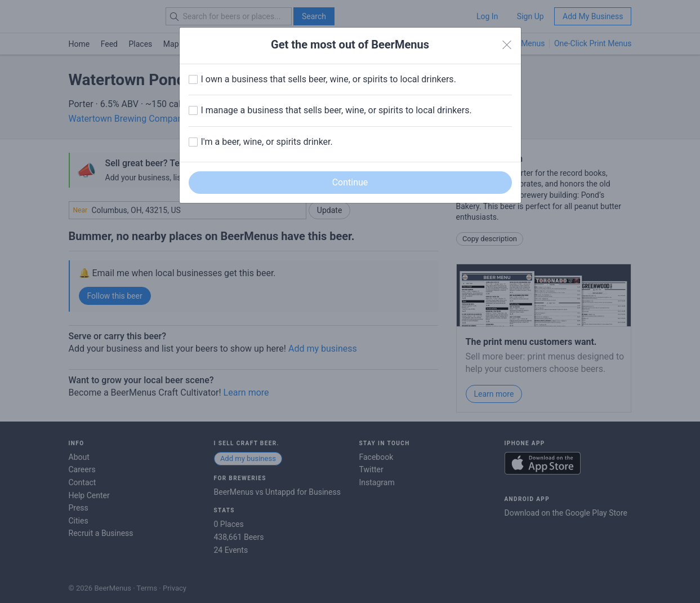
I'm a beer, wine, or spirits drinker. (267, 142)
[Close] (507, 45)
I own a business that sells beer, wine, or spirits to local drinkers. (329, 79)
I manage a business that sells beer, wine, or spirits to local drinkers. (336, 110)
